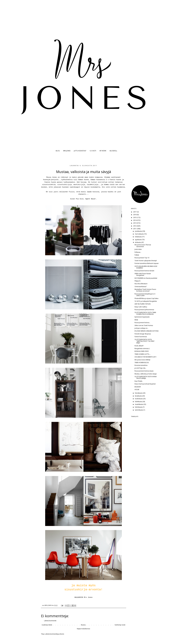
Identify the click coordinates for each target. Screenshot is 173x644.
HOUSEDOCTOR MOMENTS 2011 (146, 357)
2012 (135, 226)
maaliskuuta (139, 404)
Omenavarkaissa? (141, 287)
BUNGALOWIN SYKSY (142, 351)
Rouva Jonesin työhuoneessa (144, 310)
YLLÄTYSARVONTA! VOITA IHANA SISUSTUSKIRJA (146, 377)
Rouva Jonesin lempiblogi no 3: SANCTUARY (145, 295)
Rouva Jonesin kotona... (142, 323)
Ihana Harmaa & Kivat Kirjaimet (145, 384)
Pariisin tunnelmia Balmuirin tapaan (147, 263)
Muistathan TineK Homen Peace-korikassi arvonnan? (145, 290)
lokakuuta (138, 237)
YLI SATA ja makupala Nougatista (146, 301)
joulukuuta (139, 231)
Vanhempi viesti (120, 625)
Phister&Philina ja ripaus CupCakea (146, 298)
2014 (135, 220)
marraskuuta (139, 234)
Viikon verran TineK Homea (144, 325)
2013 (135, 223)
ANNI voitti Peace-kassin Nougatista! (143, 274)
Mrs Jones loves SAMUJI (142, 360)
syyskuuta (138, 240)
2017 (135, 212)
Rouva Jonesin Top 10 (142, 258)
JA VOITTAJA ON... (140, 368)
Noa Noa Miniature (141, 284)
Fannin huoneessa (141, 337)
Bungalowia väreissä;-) (142, 348)
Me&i (136, 320)
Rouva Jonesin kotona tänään (144, 271)
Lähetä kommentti (50, 621)
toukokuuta (139, 399)
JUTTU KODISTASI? (80, 151)
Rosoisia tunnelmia (141, 365)
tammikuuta (139, 410)
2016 (135, 215)
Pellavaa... (138, 252)
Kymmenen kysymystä (142, 317)
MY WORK (103, 151)
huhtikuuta (139, 402)
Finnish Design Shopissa (143, 334)
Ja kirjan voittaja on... (142, 328)
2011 (135, 229)
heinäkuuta (139, 393)
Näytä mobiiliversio (83, 629)
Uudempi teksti (47, 625)
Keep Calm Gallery (141, 307)
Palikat (137, 255)
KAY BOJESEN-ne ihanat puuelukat (146, 278)
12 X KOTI (93, 151)
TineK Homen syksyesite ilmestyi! (146, 261)
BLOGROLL (113, 151)
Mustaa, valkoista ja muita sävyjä (146, 374)
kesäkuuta (139, 396)
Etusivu (83, 625)
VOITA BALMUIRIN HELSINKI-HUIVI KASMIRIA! (146, 267)
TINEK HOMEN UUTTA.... (143, 354)
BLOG (58, 151)
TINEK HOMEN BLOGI (142, 363)
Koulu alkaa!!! (139, 346)
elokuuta (138, 242)
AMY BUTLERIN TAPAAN (143, 304)
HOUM (137, 390)
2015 (135, 217)
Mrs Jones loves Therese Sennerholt (143, 246)
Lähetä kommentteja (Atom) (54, 634)
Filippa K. (138, 281)
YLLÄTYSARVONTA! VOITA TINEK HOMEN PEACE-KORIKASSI (145, 313)
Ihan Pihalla (138, 381)
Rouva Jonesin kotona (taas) (144, 371)
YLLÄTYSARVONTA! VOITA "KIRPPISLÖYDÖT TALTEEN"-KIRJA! (145, 341)
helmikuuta (139, 407)
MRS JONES (67, 151)
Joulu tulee (138, 249)
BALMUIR (138, 387)
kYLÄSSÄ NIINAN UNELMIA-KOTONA (147, 331)
